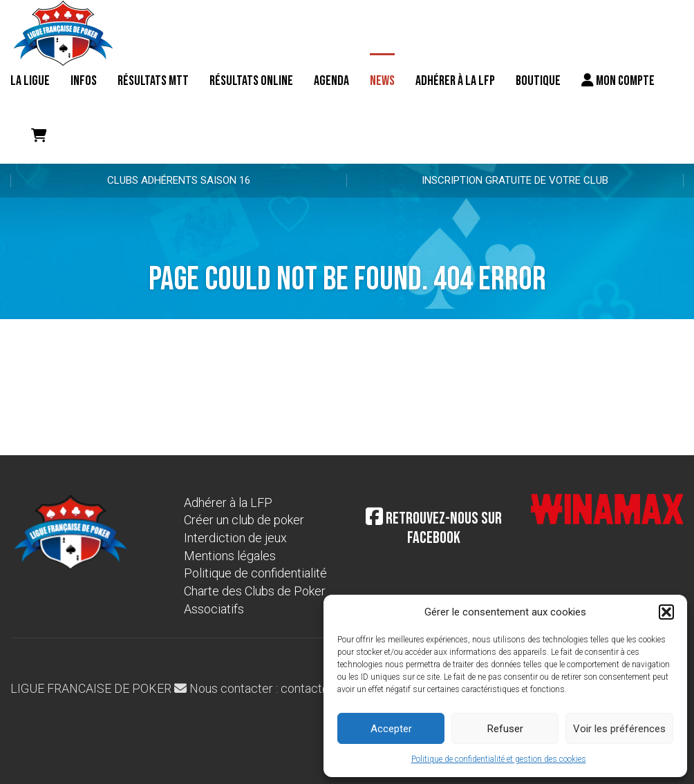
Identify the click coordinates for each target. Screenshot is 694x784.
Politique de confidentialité (255, 573)
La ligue (30, 81)
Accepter (391, 729)
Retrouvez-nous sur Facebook (434, 528)
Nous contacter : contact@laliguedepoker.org (303, 688)
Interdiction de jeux (235, 538)
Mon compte (618, 81)
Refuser (505, 729)
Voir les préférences (619, 729)
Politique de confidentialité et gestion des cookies (499, 759)
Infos (84, 81)
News (382, 81)
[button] (666, 612)
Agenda (331, 81)
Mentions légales (230, 556)
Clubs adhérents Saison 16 (179, 180)
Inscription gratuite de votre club (515, 180)
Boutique (538, 81)
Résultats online (251, 81)
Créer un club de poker (244, 520)
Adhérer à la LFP (455, 81)
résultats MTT (153, 81)
